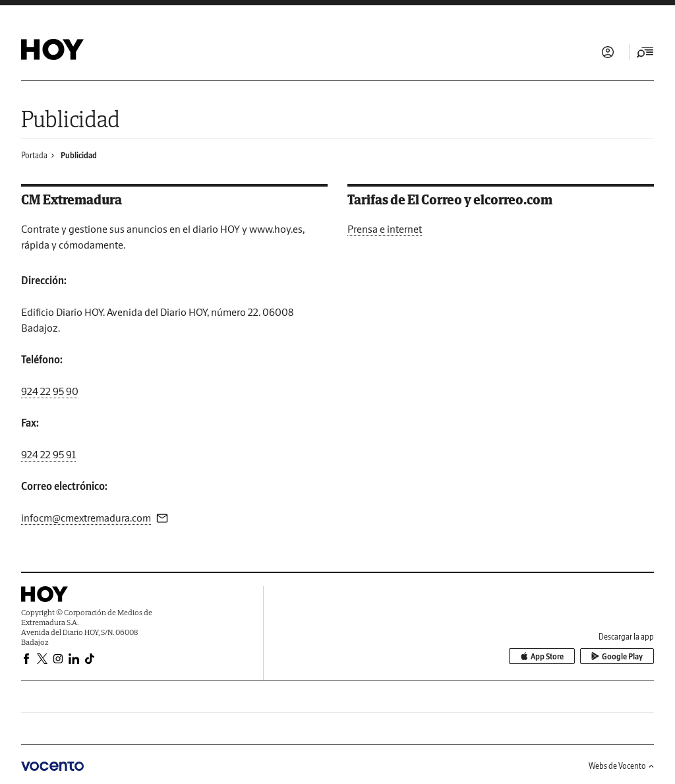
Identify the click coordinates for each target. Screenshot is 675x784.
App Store (542, 656)
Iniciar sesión (608, 52)
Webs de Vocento (621, 766)
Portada (34, 155)
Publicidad (79, 155)
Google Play (617, 656)
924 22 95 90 (50, 391)
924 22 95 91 (48, 454)
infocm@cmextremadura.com (86, 518)
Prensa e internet (385, 229)
